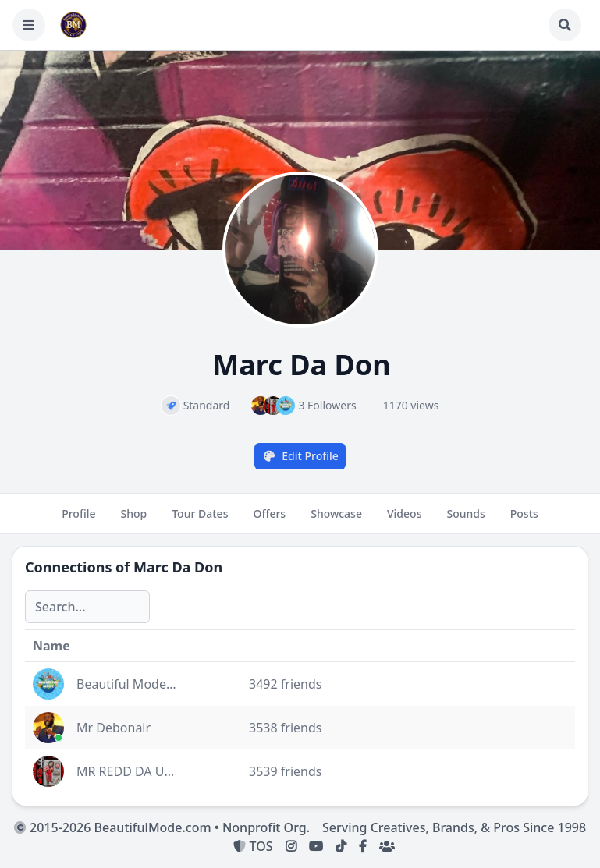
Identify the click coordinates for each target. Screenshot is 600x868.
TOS (253, 846)
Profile (78, 520)
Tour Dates (200, 520)
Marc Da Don (178, 567)
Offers (269, 520)
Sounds (465, 520)
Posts (524, 520)
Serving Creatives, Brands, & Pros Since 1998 (454, 827)
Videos (404, 520)
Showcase (336, 520)
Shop (134, 520)
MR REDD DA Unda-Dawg (150, 771)
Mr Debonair (114, 728)
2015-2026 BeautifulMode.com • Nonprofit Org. (162, 827)
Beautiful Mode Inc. (133, 684)
